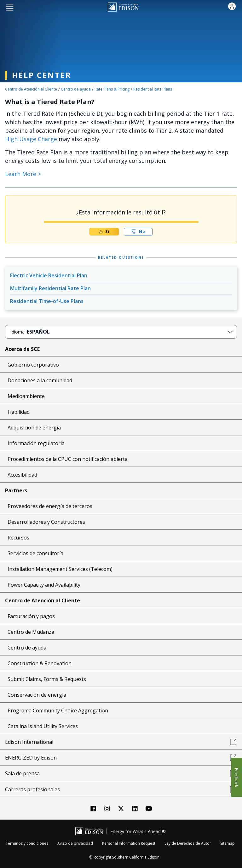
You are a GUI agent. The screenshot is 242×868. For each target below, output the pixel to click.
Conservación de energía (37, 695)
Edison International (121, 742)
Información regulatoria (36, 443)
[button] (10, 7)
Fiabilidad (19, 412)
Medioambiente (26, 396)
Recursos (18, 538)
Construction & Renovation (40, 663)
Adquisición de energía (34, 428)
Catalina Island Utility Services (43, 726)
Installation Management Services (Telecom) (60, 569)
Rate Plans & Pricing (112, 89)
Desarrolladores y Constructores (46, 522)
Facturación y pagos (31, 616)
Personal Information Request (129, 843)
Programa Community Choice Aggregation (58, 710)
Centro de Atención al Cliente (31, 89)
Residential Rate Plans (153, 89)
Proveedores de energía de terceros (50, 506)
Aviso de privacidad (75, 843)
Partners (16, 490)
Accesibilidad (22, 475)
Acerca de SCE (22, 349)
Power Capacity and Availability (44, 585)
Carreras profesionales (121, 789)
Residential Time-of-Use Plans (47, 301)
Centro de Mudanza (31, 632)
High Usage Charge (31, 139)
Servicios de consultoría (35, 553)
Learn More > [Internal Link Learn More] (23, 174)
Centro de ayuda (76, 89)
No (138, 232)
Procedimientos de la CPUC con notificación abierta (68, 459)
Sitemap (228, 843)
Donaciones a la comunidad (40, 380)
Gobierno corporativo (33, 365)
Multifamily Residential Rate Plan (50, 288)
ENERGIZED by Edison (121, 758)
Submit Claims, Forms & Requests (47, 679)
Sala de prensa (121, 773)
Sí (104, 232)
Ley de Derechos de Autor (188, 843)
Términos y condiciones (27, 843)
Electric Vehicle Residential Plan (49, 275)
